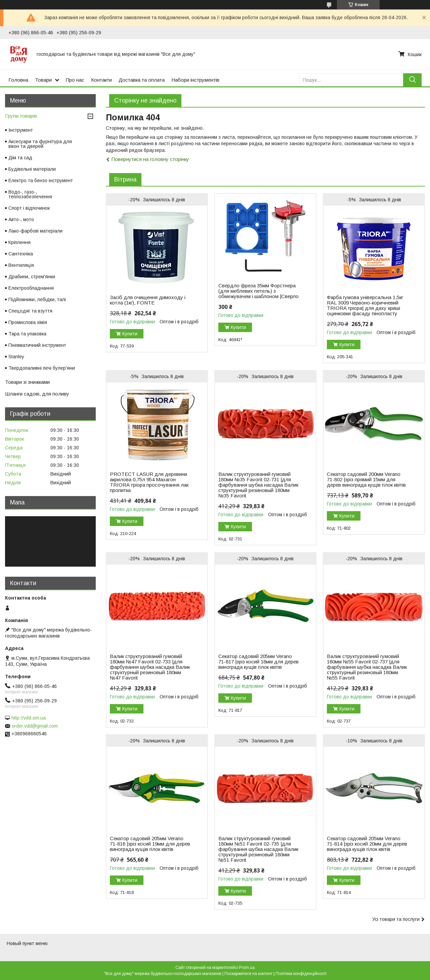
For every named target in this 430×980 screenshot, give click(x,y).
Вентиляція (21, 265)
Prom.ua (247, 968)
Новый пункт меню (27, 943)
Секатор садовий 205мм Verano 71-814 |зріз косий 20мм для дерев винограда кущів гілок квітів (367, 844)
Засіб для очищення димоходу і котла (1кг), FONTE (148, 300)
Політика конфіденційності (301, 974)
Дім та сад (20, 158)
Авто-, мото (21, 219)
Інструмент (21, 130)
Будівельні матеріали (32, 169)
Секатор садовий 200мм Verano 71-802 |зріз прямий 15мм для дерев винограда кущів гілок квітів (366, 480)
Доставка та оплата (142, 80)
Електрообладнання (31, 288)
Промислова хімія (28, 322)
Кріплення (19, 242)
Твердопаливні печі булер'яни (42, 368)
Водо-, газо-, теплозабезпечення (30, 194)
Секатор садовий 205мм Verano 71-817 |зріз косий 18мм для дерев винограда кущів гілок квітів (259, 662)
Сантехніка (21, 254)
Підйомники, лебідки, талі (37, 299)
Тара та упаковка (27, 334)
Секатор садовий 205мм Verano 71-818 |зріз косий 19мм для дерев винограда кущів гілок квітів (150, 844)
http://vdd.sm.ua (29, 718)
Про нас (75, 80)
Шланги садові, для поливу (37, 394)
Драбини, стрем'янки (32, 277)
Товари (43, 80)
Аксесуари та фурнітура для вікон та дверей (40, 144)
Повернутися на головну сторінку (150, 159)
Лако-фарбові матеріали (35, 231)
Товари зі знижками (27, 382)
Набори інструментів (195, 80)
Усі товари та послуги (396, 919)
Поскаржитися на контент (248, 974)
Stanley (16, 357)
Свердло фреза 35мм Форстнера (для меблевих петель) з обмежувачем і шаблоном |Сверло (259, 291)
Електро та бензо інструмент (41, 180)
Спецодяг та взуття (30, 311)
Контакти (101, 80)
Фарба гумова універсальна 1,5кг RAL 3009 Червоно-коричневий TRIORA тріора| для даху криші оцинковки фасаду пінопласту (365, 305)
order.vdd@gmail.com (35, 726)
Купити (130, 334)
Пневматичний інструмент (37, 345)
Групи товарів (21, 116)
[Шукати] (412, 80)
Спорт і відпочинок (29, 208)
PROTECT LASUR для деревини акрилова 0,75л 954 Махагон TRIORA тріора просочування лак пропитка (149, 482)
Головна (18, 80)
